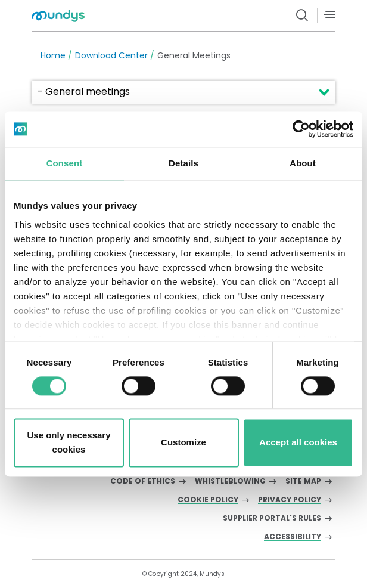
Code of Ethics (143, 482)
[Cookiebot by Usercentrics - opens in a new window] (301, 129)
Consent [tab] (65, 163)
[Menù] (329, 15)
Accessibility (293, 537)
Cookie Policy (208, 500)
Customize (183, 443)
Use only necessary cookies (69, 443)
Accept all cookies (298, 443)
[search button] (302, 16)
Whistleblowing (230, 482)
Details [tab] (183, 163)
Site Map (303, 482)
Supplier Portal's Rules (272, 519)
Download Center (111, 55)
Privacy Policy (290, 500)
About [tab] (303, 163)
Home (53, 55)
